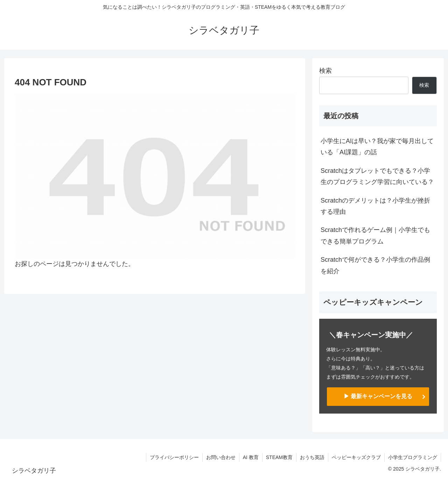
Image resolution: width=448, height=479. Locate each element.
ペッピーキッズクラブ (356, 457)
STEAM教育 (279, 457)
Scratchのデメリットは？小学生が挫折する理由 (375, 206)
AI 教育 (251, 457)
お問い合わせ (221, 457)
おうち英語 (312, 457)
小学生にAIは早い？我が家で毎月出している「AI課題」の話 (377, 147)
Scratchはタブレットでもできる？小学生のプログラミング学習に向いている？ (377, 176)
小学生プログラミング (413, 457)
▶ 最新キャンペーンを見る (378, 396)
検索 (325, 71)
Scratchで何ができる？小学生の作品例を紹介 (375, 265)
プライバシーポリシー (174, 457)
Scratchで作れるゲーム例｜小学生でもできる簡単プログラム (375, 235)
